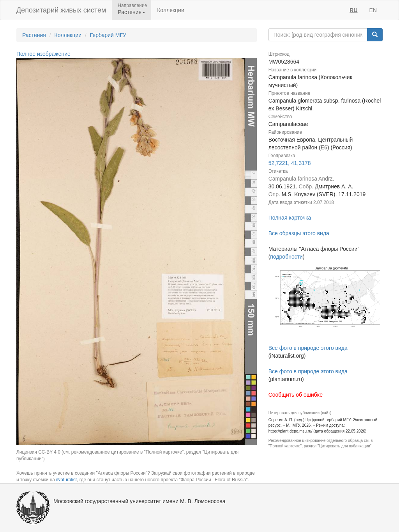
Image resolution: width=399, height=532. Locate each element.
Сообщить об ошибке (296, 395)
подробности (286, 257)
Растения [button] (132, 12)
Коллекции (171, 10)
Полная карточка (290, 218)
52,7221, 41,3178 (290, 163)
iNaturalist (66, 480)
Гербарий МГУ (108, 35)
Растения (34, 35)
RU (353, 10)
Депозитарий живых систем (61, 10)
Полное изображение (43, 54)
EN (373, 10)
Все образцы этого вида (299, 233)
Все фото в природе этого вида (308, 348)
